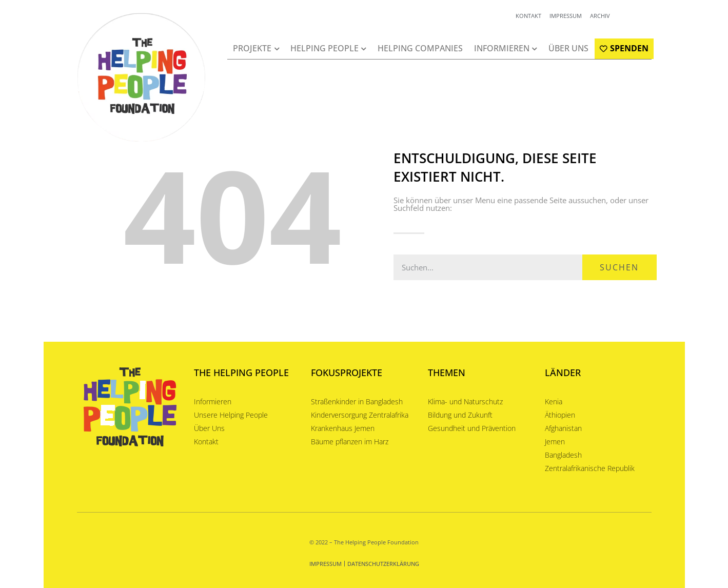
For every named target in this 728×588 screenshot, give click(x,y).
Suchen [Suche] (619, 267)
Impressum (326, 564)
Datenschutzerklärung (383, 564)
